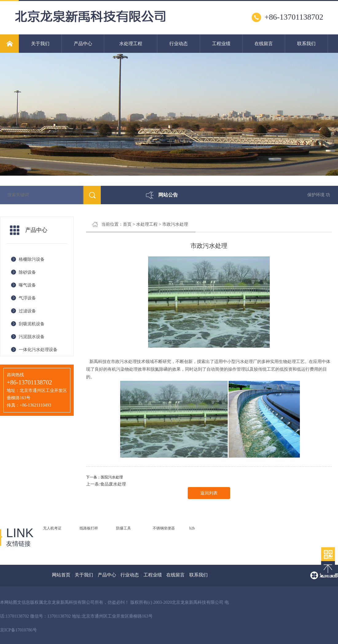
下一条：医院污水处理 (104, 477)
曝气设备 (27, 285)
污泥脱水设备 (32, 337)
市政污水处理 (175, 224)
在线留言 (264, 44)
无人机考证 (52, 528)
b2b (192, 528)
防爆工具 (124, 528)
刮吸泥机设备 (32, 324)
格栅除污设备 (32, 259)
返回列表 (209, 493)
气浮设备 (27, 298)
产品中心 (83, 44)
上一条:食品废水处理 (106, 484)
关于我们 (40, 44)
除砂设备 (27, 272)
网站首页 (61, 575)
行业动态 (179, 44)
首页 (127, 224)
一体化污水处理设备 (38, 350)
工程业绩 (221, 44)
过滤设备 (27, 311)
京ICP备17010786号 (18, 630)
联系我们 (306, 44)
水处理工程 (131, 44)
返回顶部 (329, 576)
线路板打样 (89, 528)
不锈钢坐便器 (164, 528)
